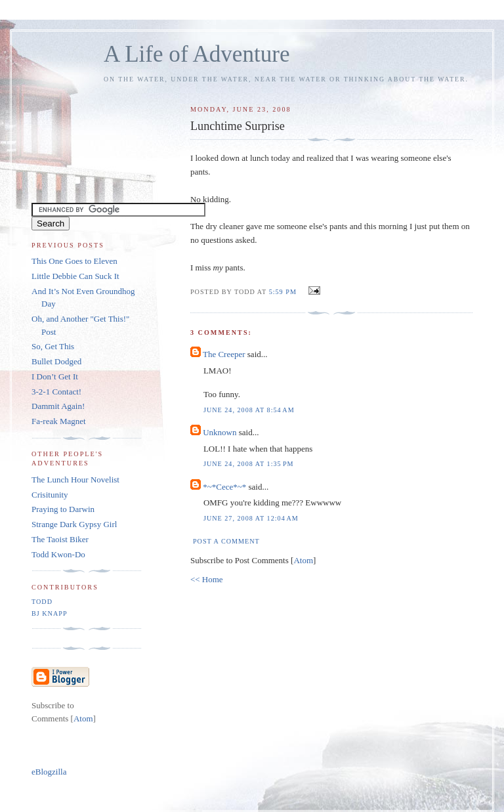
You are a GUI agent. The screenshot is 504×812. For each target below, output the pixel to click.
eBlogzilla (49, 772)
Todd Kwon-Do (58, 554)
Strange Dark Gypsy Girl (74, 524)
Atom (303, 560)
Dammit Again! (58, 406)
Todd (42, 602)
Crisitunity (50, 495)
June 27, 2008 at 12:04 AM (251, 518)
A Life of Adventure (197, 54)
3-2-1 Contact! (56, 392)
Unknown (220, 432)
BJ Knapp (50, 613)
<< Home (207, 579)
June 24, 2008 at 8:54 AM (249, 410)
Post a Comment (226, 541)
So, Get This (53, 346)
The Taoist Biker (60, 539)
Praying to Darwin (63, 509)
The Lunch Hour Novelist (75, 480)
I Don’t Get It (55, 376)
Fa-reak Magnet (59, 421)
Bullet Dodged (56, 361)
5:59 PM (284, 292)
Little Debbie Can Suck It (75, 276)
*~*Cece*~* (224, 487)
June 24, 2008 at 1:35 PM (249, 464)
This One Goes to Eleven (74, 261)
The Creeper (224, 354)
